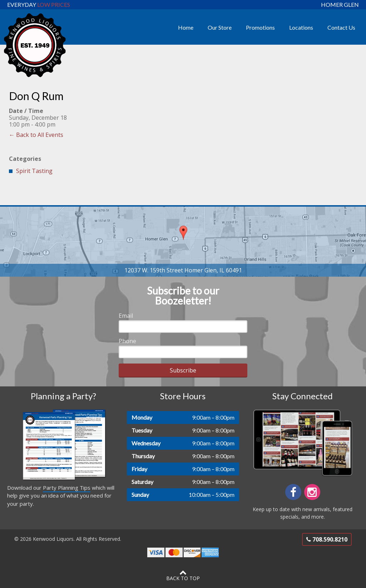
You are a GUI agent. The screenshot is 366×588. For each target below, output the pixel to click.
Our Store (220, 27)
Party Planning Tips (67, 488)
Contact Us (341, 27)
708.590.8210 (327, 539)
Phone (127, 341)
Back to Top (183, 575)
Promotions (260, 27)
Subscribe (183, 370)
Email (126, 316)
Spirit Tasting (34, 171)
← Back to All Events (36, 135)
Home (186, 27)
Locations (301, 27)
